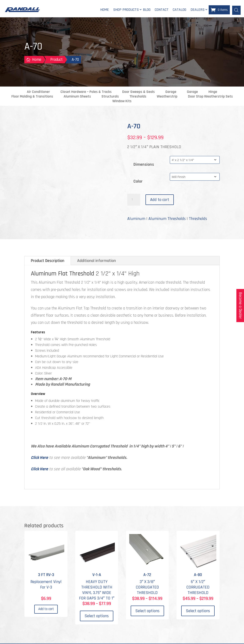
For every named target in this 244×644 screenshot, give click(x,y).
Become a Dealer (240, 306)
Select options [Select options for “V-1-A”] (97, 617)
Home (105, 10)
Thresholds (138, 97)
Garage (171, 92)
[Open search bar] (236, 10)
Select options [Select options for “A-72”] (147, 611)
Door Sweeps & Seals (138, 92)
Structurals (110, 97)
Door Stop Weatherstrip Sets (210, 97)
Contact (162, 10)
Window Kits (122, 102)
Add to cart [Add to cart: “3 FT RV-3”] (46, 611)
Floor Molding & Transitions (32, 97)
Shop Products (126, 10)
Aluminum (136, 219)
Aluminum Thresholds (167, 219)
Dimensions (144, 165)
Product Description (48, 261)
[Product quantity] (134, 200)
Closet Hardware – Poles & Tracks (86, 92)
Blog (147, 10)
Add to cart (160, 200)
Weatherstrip (167, 97)
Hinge (213, 92)
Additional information (97, 261)
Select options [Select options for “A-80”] (198, 611)
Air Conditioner (38, 92)
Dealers (197, 10)
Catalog (180, 10)
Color (138, 182)
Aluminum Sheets (77, 97)
